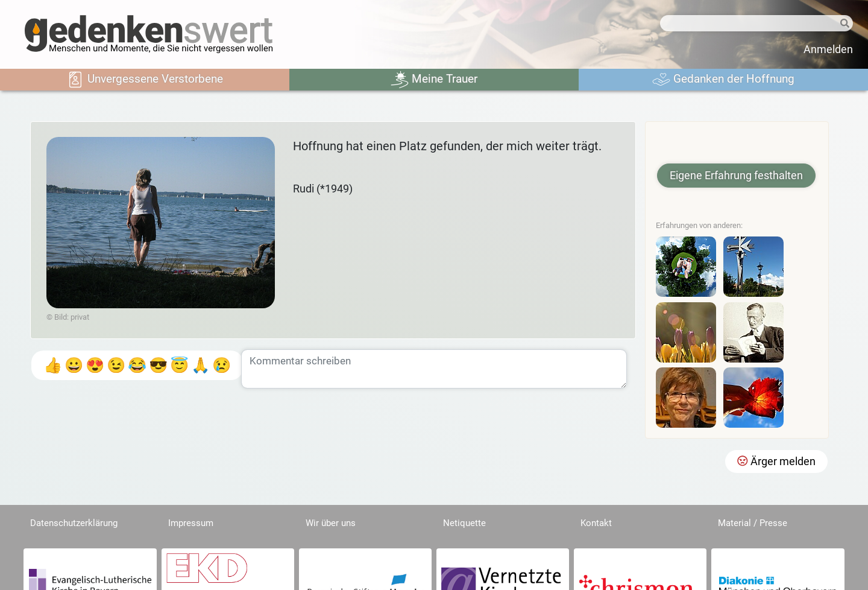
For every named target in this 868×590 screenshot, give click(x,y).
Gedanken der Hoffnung (723, 80)
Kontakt (596, 523)
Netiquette (464, 523)
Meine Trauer (434, 80)
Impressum (191, 523)
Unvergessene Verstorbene (145, 80)
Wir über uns (331, 523)
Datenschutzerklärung (74, 523)
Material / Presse (753, 523)
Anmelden (828, 49)
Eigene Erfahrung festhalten (736, 176)
